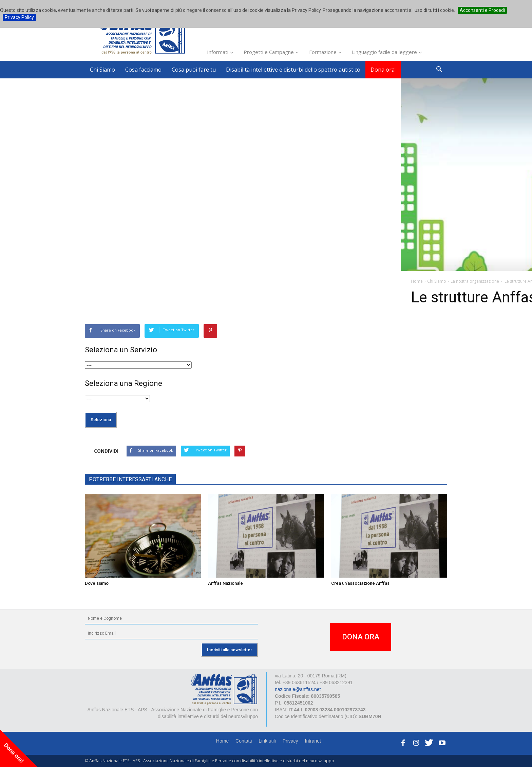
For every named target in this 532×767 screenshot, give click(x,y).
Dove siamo (97, 583)
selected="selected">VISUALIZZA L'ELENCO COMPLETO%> (138, 365)
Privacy (290, 741)
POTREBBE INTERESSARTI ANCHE (130, 479)
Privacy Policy (19, 17)
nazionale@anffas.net (298, 689)
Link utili (267, 741)
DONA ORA (361, 637)
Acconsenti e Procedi (482, 10)
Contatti (244, 741)
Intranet (313, 741)
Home (222, 741)
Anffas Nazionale (225, 583)
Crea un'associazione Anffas (360, 583)
